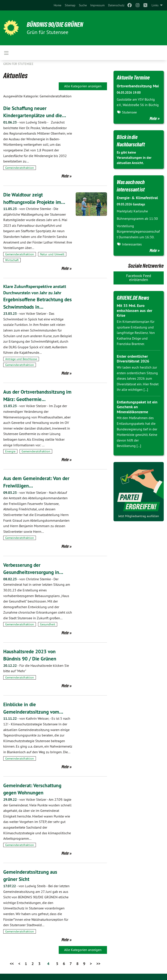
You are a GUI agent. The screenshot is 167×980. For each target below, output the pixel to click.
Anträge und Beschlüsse (21, 359)
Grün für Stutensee (18, 64)
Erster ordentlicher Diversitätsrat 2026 (133, 359)
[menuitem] (58, 5)
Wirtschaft (12, 260)
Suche (83, 5)
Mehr (65, 176)
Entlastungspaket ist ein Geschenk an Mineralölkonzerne (137, 407)
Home (58, 5)
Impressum (97, 5)
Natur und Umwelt (52, 254)
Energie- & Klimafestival (137, 198)
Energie (10, 451)
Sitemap (70, 5)
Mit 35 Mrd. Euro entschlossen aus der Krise (134, 310)
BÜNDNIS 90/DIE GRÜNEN (57, 24)
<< (12, 963)
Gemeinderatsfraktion (20, 168)
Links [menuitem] (155, 5)
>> (98, 963)
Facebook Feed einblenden (139, 277)
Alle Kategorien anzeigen (83, 86)
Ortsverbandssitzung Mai (138, 86)
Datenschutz (116, 5)
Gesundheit (48, 624)
